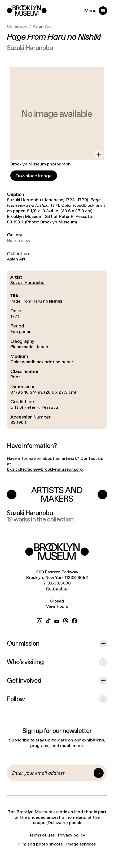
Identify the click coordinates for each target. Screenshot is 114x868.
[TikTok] (48, 620)
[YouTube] (57, 620)
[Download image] (34, 176)
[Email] (52, 773)
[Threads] (66, 620)
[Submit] (99, 773)
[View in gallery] (99, 155)
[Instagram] (40, 620)
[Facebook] (74, 620)
